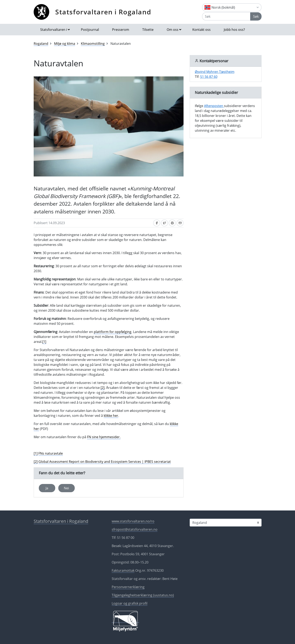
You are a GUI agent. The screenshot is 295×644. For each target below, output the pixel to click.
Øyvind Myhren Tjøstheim (215, 72)
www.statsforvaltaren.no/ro (133, 521)
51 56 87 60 (209, 77)
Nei (66, 488)
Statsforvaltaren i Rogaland (103, 12)
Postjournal (90, 30)
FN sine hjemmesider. (104, 437)
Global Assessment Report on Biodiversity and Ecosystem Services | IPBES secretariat (105, 462)
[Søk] (226, 16)
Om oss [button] (173, 30)
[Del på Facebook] (157, 223)
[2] (103, 388)
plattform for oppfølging (113, 332)
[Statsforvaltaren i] (226, 523)
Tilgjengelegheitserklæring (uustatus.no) (143, 595)
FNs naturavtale (51, 453)
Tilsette (148, 30)
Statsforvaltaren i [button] (54, 30)
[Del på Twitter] (164, 223)
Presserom (121, 30)
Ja (47, 488)
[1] (44, 342)
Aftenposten (214, 106)
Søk (256, 16)
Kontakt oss (201, 30)
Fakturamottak (123, 570)
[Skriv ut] (172, 223)
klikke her (111, 416)
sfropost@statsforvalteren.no (135, 529)
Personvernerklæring (128, 587)
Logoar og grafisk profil (130, 603)
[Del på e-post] (180, 223)
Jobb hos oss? (234, 30)
